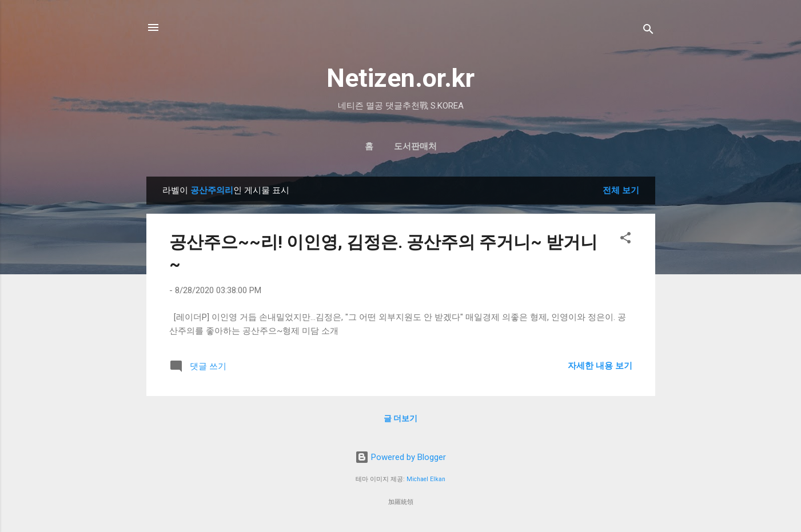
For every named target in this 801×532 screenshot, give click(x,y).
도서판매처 (415, 146)
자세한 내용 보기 (600, 366)
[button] (625, 240)
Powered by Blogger (400, 457)
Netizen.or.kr (400, 78)
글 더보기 (400, 418)
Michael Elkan (426, 479)
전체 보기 (621, 190)
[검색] (648, 31)
